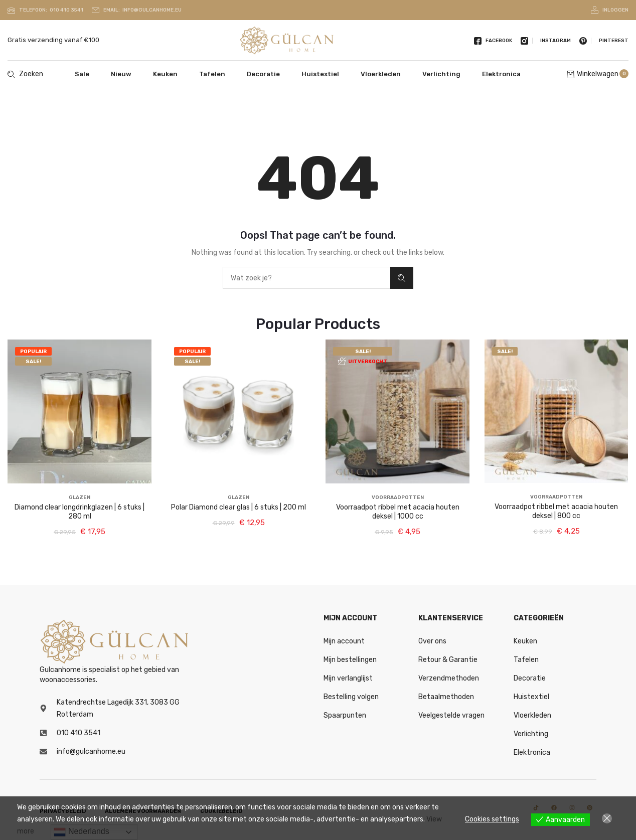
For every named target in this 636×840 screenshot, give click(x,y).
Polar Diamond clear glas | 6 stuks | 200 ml (238, 507)
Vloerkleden (381, 74)
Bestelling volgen (351, 697)
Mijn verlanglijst (348, 678)
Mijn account (344, 641)
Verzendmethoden (449, 678)
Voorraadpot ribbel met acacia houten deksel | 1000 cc (398, 512)
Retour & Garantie (448, 660)
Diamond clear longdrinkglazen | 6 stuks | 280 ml (79, 512)
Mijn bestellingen (350, 660)
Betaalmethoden (446, 697)
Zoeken (402, 278)
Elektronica (501, 74)
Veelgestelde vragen (451, 715)
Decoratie (263, 74)
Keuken (165, 74)
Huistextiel (320, 74)
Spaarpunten (345, 715)
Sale (82, 74)
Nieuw (121, 74)
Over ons (432, 641)
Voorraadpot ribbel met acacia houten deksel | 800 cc (556, 511)
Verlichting (441, 74)
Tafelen (212, 74)
